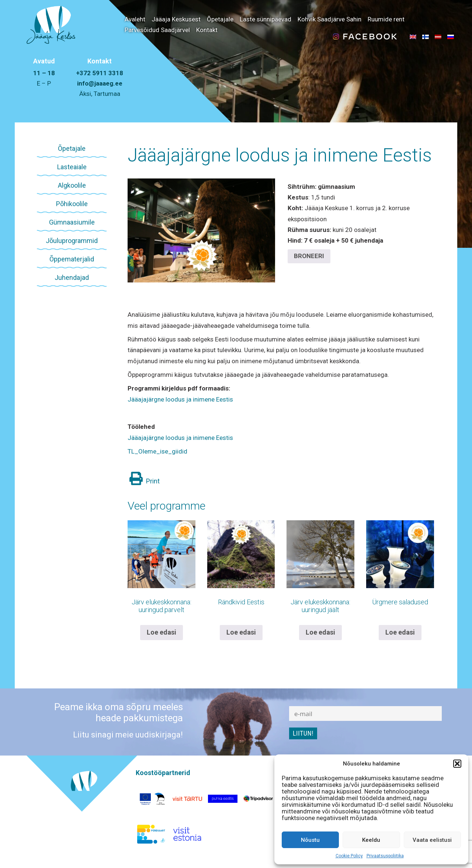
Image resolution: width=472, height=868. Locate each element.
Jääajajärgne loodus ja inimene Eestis (280, 155)
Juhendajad (72, 277)
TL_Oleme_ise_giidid (157, 451)
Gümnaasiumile (72, 222)
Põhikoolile (72, 204)
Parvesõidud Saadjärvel (157, 30)
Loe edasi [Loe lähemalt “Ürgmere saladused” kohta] (400, 632)
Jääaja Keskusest (176, 19)
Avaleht (135, 19)
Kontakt (207, 30)
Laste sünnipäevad (265, 19)
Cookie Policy (349, 856)
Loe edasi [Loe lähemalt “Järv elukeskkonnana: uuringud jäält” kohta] (320, 632)
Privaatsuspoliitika (385, 856)
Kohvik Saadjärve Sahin (329, 19)
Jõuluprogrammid (72, 241)
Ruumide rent (386, 19)
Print (145, 481)
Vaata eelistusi (432, 840)
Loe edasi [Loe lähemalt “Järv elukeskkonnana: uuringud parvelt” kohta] (162, 632)
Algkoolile (72, 185)
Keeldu (371, 840)
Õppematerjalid (72, 259)
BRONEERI (309, 256)
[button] (457, 764)
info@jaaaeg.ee (100, 83)
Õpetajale (220, 19)
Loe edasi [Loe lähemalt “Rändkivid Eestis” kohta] (241, 632)
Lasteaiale (72, 167)
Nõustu (310, 840)
